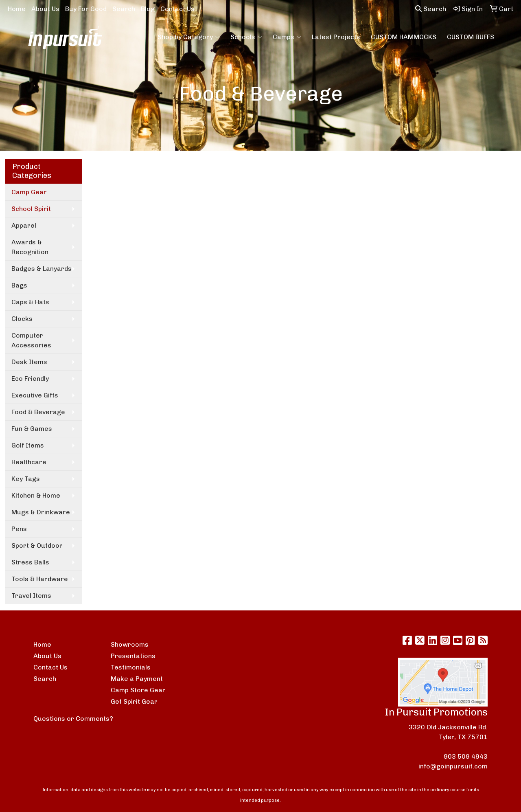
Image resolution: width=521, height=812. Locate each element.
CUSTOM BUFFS (471, 37)
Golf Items (28, 445)
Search (124, 9)
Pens (19, 529)
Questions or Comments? (73, 719)
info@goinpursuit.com (453, 766)
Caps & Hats (30, 302)
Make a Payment (137, 679)
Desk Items (29, 362)
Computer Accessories (31, 340)
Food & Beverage (38, 412)
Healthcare (29, 462)
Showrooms (130, 644)
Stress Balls (30, 562)
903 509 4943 (466, 756)
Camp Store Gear (138, 690)
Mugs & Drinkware (41, 512)
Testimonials (131, 667)
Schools (246, 37)
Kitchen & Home (36, 495)
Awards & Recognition (30, 247)
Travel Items (31, 596)
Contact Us (177, 9)
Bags (19, 285)
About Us (45, 9)
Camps (287, 37)
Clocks (22, 319)
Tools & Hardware (40, 579)
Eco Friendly (30, 379)
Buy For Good (86, 9)
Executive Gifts (35, 395)
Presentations (133, 656)
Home (17, 9)
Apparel (24, 225)
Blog (148, 9)
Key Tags (26, 479)
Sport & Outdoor (37, 545)
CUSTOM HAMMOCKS (404, 37)
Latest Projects (336, 37)
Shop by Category (189, 37)
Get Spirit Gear (134, 701)
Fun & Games (32, 429)
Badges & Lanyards (42, 269)
